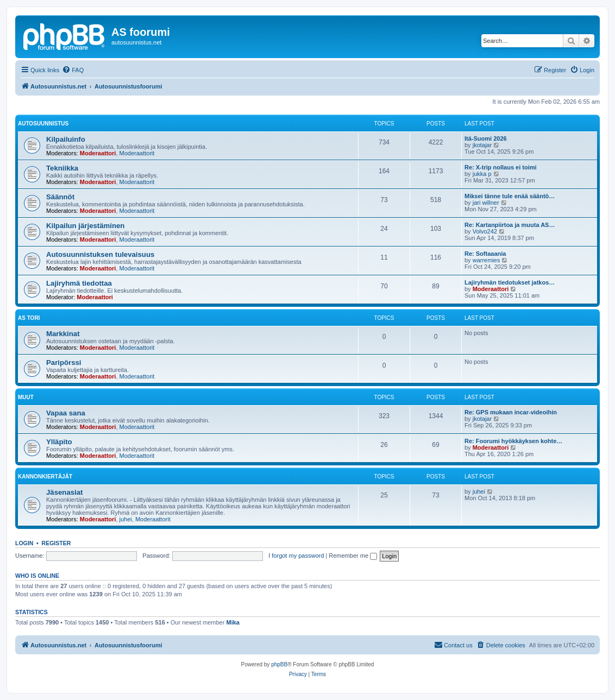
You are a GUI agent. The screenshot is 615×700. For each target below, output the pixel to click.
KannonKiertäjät (45, 477)
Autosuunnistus (43, 124)
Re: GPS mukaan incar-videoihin (511, 412)
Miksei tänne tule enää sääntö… (510, 196)
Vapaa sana (66, 413)
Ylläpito (59, 442)
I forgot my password (296, 556)
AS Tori (29, 318)
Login (24, 543)
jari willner (486, 203)
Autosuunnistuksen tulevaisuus (100, 254)
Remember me (353, 556)
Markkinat (63, 334)
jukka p (482, 174)
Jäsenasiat (64, 492)
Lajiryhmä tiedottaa (79, 283)
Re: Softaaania (485, 254)
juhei (126, 519)
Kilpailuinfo (66, 139)
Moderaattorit (137, 153)
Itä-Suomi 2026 (486, 138)
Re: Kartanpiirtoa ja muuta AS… (510, 225)
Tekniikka (62, 168)
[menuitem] (73, 70)
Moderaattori (98, 153)
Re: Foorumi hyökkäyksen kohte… (513, 441)
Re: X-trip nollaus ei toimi (501, 167)
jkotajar (482, 145)
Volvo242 (485, 231)
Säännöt (60, 197)
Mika (233, 622)
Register (57, 543)
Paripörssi (64, 362)
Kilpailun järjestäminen (85, 226)
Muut (26, 397)
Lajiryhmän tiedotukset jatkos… (510, 282)
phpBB (279, 664)
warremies (487, 260)
